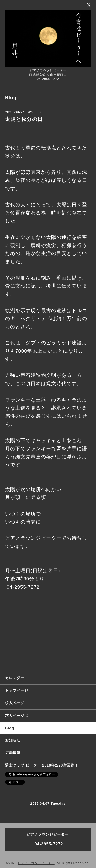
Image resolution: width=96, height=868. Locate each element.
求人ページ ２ (17, 716)
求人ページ (15, 703)
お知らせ (13, 740)
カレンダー (15, 678)
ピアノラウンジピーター (36, 863)
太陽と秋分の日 (24, 119)
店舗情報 (13, 753)
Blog (10, 728)
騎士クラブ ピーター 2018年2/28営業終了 (42, 765)
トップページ (17, 690)
